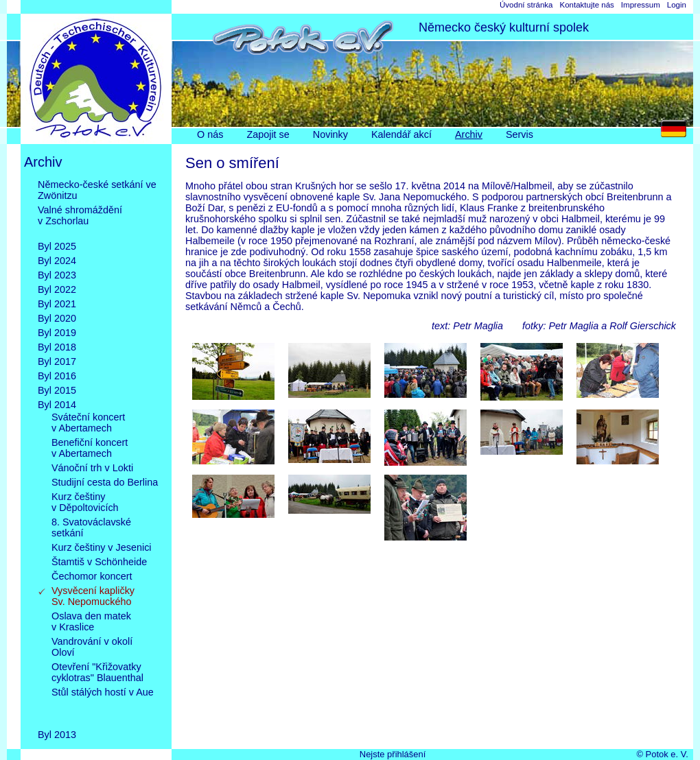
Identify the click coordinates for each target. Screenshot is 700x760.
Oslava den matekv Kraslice (91, 621)
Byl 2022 (57, 289)
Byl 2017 (57, 361)
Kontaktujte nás (586, 5)
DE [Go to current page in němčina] (677, 132)
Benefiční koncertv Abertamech (90, 448)
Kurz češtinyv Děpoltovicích (85, 502)
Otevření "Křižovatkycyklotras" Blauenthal (97, 672)
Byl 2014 (57, 405)
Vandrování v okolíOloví (92, 647)
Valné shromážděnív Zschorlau (80, 221)
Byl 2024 (57, 261)
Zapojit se (268, 134)
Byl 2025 (57, 246)
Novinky (330, 134)
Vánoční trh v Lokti (92, 468)
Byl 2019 (57, 333)
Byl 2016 (57, 376)
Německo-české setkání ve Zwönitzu (97, 190)
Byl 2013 (57, 735)
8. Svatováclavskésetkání (91, 527)
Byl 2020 (57, 318)
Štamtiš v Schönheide (99, 562)
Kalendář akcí (401, 134)
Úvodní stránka (526, 5)
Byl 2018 (57, 347)
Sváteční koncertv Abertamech (88, 423)
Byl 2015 (57, 390)
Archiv (469, 134)
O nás (210, 134)
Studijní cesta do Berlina (105, 482)
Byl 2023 (57, 275)
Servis (520, 134)
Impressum (641, 5)
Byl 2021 (57, 304)
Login (677, 5)
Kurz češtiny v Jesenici (102, 547)
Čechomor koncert (92, 576)
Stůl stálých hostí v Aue (103, 703)
